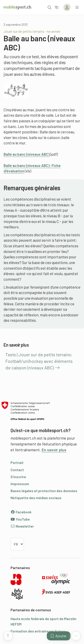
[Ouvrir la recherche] (50, 7)
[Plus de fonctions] (76, 636)
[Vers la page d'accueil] (17, 7)
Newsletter (22, 526)
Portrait (17, 462)
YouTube (20, 519)
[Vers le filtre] (57, 7)
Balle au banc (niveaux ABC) (27, 154)
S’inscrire (18, 477)
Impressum (20, 484)
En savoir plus (54, 450)
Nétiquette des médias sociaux (36, 498)
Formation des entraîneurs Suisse (38, 631)
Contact (17, 470)
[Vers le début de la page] (8, 636)
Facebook (21, 512)
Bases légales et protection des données (44, 491)
